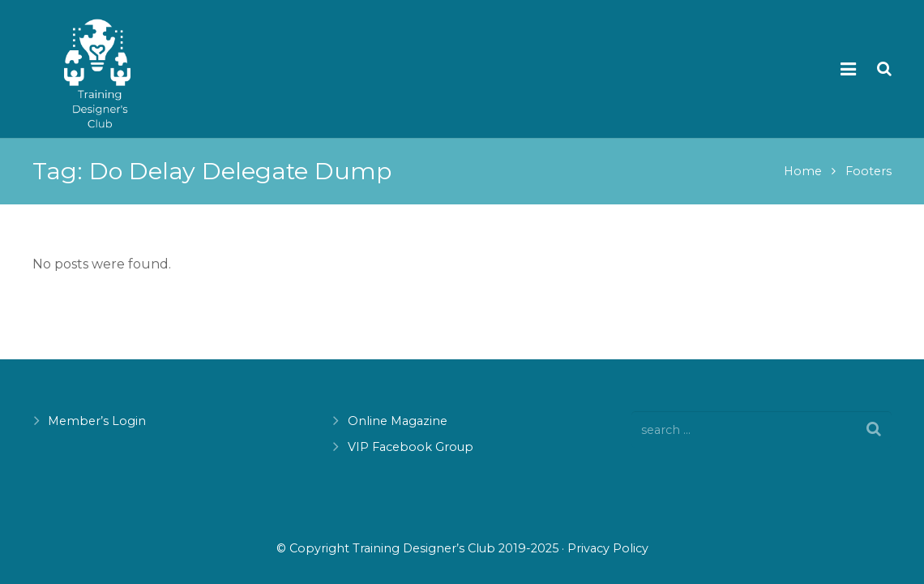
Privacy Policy (608, 548)
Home (803, 171)
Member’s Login (97, 421)
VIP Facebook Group (411, 447)
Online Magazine (398, 421)
